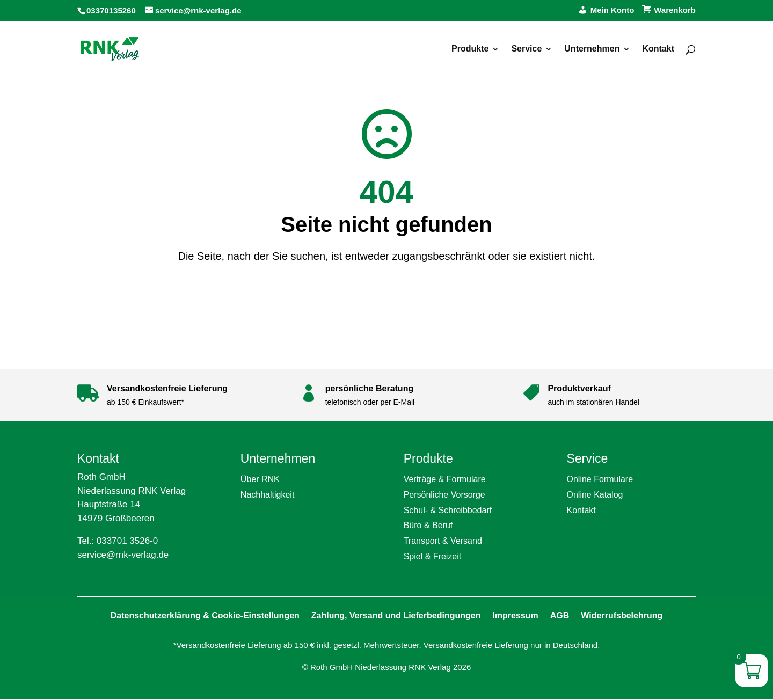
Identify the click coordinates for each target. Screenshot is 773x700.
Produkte (470, 49)
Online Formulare (600, 479)
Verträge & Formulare (445, 479)
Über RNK (260, 479)
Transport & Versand (443, 541)
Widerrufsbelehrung (622, 615)
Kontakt (658, 49)
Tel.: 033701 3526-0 (118, 541)
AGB (560, 615)
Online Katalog (595, 495)
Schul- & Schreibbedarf (448, 510)
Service (526, 49)
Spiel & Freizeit (433, 556)
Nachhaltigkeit (268, 495)
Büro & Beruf (428, 525)
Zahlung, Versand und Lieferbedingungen (396, 615)
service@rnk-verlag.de (123, 555)
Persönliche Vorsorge (444, 495)
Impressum (515, 615)
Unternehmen (592, 49)
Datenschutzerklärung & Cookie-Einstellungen (205, 615)
